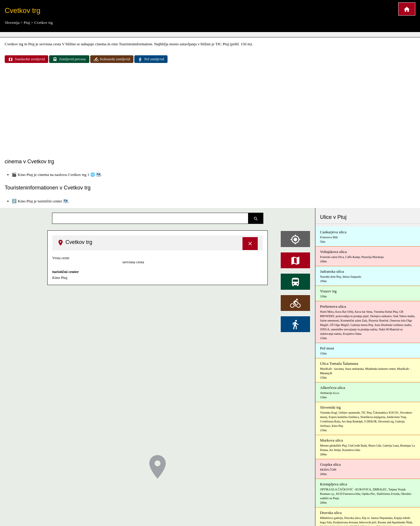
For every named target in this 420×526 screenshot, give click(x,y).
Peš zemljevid (151, 59)
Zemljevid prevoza (69, 59)
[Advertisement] (210, 111)
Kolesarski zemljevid (112, 59)
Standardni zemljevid (26, 59)
